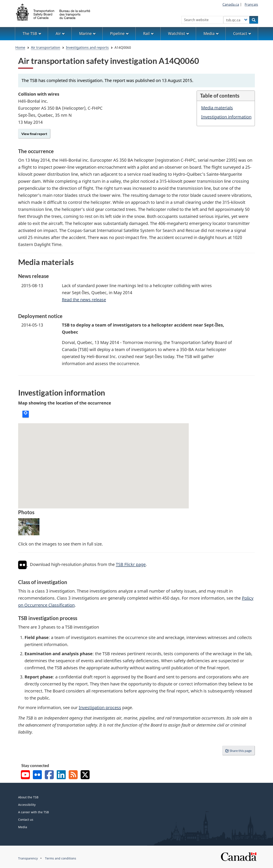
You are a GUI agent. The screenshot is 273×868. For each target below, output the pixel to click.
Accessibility (27, 805)
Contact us (26, 820)
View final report (34, 134)
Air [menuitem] (60, 33)
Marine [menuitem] (87, 33)
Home (20, 48)
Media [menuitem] (211, 33)
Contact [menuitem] (242, 33)
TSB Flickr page (131, 565)
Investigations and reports (87, 48)
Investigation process (100, 707)
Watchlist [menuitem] (179, 33)
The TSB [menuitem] (32, 33)
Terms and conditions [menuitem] (61, 858)
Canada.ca (231, 4)
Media (23, 827)
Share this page (239, 751)
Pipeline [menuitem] (119, 33)
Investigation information (226, 117)
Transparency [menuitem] (28, 858)
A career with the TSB (33, 812)
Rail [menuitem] (148, 33)
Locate (26, 414)
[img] (22, 565)
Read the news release (84, 300)
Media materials (217, 108)
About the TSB (28, 797)
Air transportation (46, 48)
